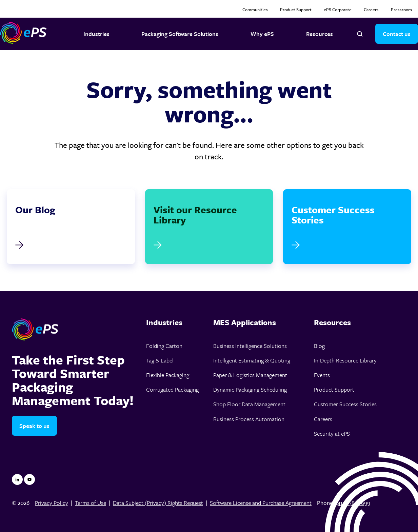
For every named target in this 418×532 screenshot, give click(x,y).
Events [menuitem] (322, 375)
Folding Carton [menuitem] (164, 346)
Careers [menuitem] (371, 9)
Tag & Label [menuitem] (160, 360)
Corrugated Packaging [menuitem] (172, 389)
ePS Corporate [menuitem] (338, 9)
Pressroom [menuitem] (401, 9)
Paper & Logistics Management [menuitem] (250, 375)
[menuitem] (175, 322)
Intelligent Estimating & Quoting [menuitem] (252, 360)
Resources (320, 34)
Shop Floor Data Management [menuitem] (249, 404)
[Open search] (360, 34)
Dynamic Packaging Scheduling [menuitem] (250, 389)
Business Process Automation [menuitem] (249, 419)
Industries (96, 34)
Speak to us (34, 426)
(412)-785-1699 (353, 503)
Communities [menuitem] (255, 9)
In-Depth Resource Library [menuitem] (345, 360)
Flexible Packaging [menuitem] (168, 375)
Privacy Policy (52, 503)
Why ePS (262, 34)
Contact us (397, 34)
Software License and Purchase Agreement (261, 503)
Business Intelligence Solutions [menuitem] (250, 346)
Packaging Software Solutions (180, 34)
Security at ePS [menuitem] (332, 434)
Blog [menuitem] (319, 346)
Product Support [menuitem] (296, 9)
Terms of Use (91, 503)
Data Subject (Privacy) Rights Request (158, 503)
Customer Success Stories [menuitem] (345, 404)
